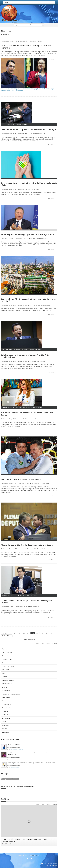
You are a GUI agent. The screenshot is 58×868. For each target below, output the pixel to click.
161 (14, 633)
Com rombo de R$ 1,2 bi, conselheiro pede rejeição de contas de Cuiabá (28, 300)
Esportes (5, 687)
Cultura (4, 673)
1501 (4, 636)
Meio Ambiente (7, 697)
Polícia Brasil (6, 708)
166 (37, 633)
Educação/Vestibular (8, 680)
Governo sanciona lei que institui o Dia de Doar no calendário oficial (29, 184)
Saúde (4, 722)
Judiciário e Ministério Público (11, 694)
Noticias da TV (7, 704)
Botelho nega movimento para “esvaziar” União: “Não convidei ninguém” (25, 356)
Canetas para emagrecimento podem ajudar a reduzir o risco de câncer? (31, 763)
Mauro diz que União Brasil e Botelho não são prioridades (27, 545)
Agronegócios (6, 649)
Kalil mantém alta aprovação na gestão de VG (22, 479)
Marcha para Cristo (14, 745)
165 (33, 633)
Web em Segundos (51, 866)
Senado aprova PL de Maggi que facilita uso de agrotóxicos (28, 234)
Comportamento (7, 663)
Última (9, 636)
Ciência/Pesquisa (7, 659)
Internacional (6, 691)
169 (51, 633)
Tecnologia (6, 725)
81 (10, 633)
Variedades (5, 732)
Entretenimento (7, 684)
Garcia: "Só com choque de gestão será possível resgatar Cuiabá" (27, 602)
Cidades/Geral (6, 656)
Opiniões (10, 740)
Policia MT (5, 711)
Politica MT (7, 718)
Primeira (5, 633)
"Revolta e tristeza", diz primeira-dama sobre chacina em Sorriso (27, 414)
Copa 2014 (5, 670)
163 (24, 633)
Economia (5, 677)
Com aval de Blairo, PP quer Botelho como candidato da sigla (29, 130)
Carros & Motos (7, 652)
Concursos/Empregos (9, 666)
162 (19, 633)
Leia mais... (51, 59)
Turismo (5, 729)
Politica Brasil (6, 715)
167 (42, 633)
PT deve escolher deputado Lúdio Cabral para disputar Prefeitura (26, 47)
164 (28, 633)
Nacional (5, 701)
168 (46, 633)
